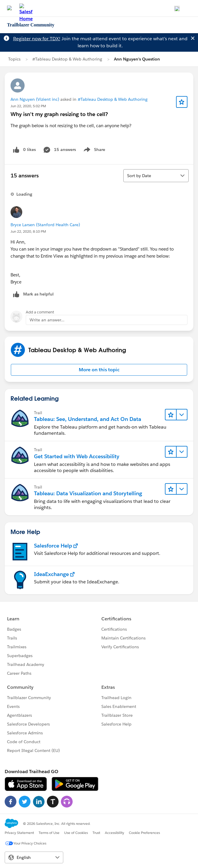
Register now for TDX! (37, 39)
